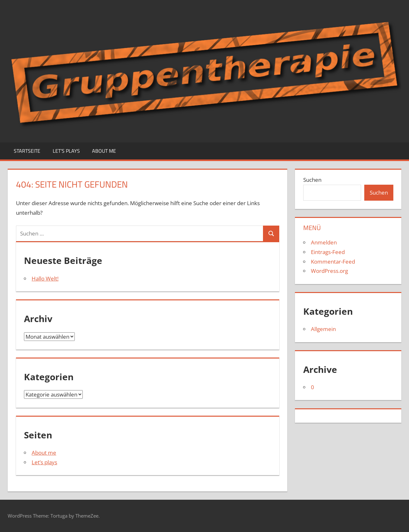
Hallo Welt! (45, 278)
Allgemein (323, 329)
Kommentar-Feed (333, 262)
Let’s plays (66, 151)
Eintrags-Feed (328, 252)
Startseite (27, 151)
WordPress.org (329, 271)
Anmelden (324, 242)
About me (104, 151)
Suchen (312, 180)
